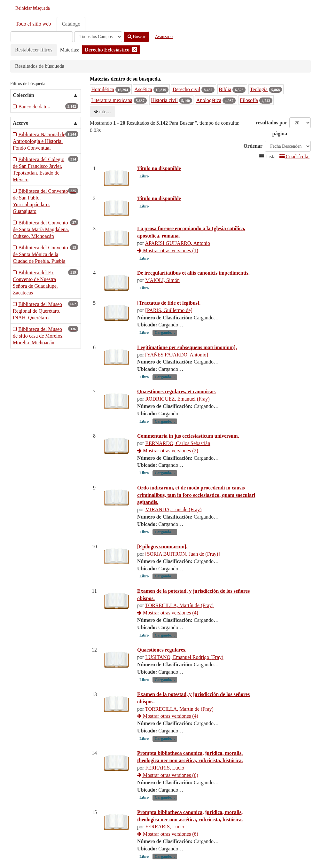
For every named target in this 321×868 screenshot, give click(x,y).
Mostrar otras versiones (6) (168, 790)
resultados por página (271, 128)
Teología (259, 89)
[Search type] (98, 37)
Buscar (136, 37)
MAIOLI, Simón (162, 280)
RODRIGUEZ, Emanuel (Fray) (177, 413)
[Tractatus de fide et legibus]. (169, 317)
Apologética (209, 100)
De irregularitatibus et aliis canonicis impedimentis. (193, 273)
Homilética (103, 89)
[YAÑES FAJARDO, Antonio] (177, 369)
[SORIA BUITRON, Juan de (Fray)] (182, 568)
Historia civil (164, 100)
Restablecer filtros (34, 50)
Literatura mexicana (112, 100)
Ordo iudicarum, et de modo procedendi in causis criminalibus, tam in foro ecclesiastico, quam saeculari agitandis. (196, 509)
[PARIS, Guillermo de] (169, 325)
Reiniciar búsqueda (33, 8)
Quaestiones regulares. (162, 664)
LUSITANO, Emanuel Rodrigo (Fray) (184, 672)
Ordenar (253, 146)
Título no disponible (159, 168)
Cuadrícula (294, 156)
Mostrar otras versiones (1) (168, 250)
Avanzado (164, 37)
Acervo (21, 123)
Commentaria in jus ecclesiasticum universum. (188, 450)
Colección (23, 95)
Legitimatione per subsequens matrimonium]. (187, 361)
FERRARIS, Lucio (165, 782)
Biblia (225, 89)
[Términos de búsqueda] (42, 37)
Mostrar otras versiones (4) (168, 627)
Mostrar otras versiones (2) (168, 465)
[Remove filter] (135, 50)
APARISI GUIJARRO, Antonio (177, 243)
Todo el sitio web (33, 24)
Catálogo (71, 24)
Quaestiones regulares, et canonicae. (176, 406)
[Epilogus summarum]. (162, 561)
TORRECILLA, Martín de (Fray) (179, 620)
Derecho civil (187, 89)
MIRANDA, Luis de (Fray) (173, 524)
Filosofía (249, 100)
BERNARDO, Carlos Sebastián (178, 458)
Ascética (143, 89)
